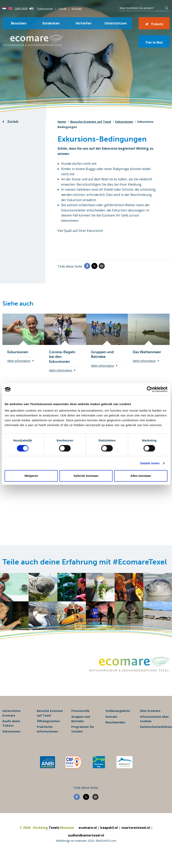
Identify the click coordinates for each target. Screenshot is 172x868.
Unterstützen (116, 23)
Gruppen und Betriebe (81, 720)
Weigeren (31, 476)
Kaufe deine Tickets (11, 725)
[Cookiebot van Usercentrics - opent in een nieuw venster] (150, 389)
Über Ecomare (150, 712)
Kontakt (77, 9)
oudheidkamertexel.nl (86, 837)
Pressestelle (80, 712)
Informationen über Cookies (154, 720)
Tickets (157, 24)
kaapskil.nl (109, 829)
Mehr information (19, 361)
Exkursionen (45, 9)
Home (62, 122)
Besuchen (19, 23)
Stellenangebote (118, 712)
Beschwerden (115, 724)
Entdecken (51, 23)
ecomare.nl (88, 829)
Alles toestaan (141, 476)
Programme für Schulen (83, 730)
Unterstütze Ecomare (11, 714)
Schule (62, 9)
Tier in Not (154, 42)
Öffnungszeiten (48, 722)
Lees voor (24, 8)
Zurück (13, 122)
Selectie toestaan (86, 476)
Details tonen (150, 463)
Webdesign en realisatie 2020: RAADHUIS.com (86, 842)
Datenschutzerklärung (155, 728)
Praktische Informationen (48, 730)
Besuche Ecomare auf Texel (91, 122)
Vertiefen (83, 23)
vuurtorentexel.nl (136, 829)
